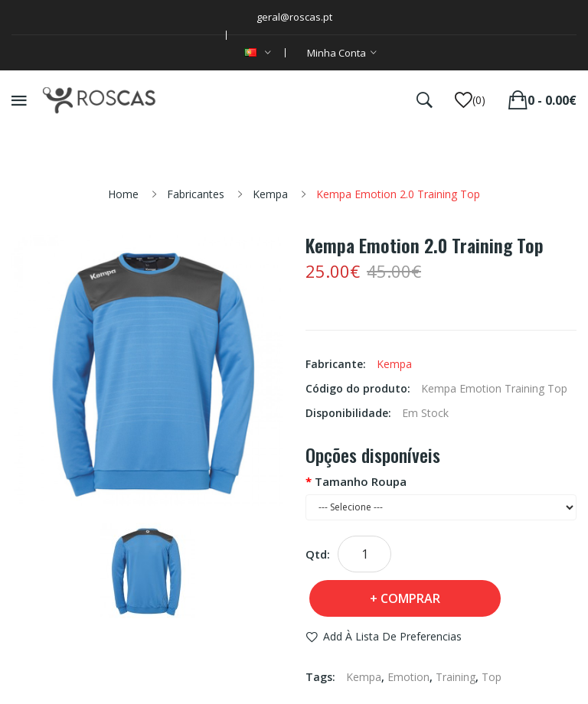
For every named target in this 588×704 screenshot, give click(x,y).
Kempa (270, 194)
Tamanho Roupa (361, 481)
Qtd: (318, 554)
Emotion (408, 677)
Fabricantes (196, 194)
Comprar (410, 598)
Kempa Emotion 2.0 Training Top (398, 194)
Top (492, 677)
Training (456, 677)
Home (123, 194)
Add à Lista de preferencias (392, 636)
